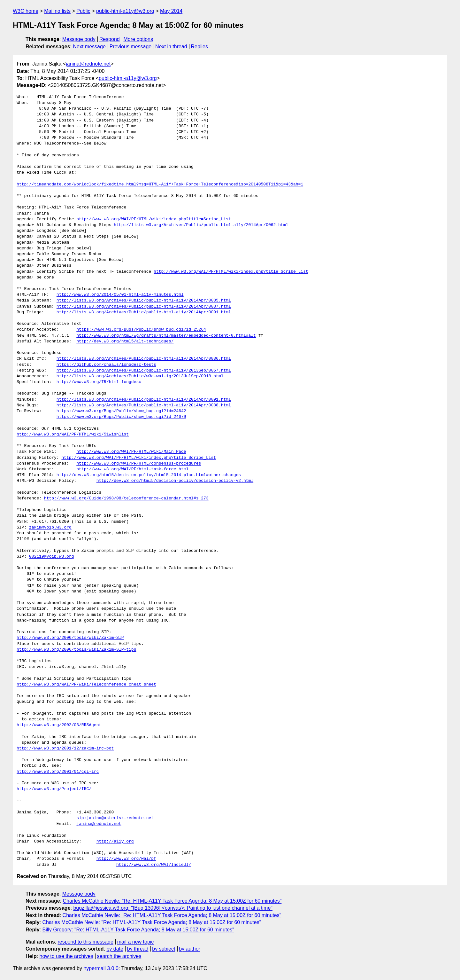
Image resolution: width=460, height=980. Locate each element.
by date (115, 949)
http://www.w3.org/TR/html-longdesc (99, 382)
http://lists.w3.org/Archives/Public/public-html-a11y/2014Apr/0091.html (144, 312)
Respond (110, 39)
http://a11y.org (115, 842)
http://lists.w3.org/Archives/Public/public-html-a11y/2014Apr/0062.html (201, 225)
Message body (79, 39)
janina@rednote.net (88, 64)
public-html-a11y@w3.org (125, 11)
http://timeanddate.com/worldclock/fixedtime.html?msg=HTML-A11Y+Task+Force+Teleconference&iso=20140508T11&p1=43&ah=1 (160, 184)
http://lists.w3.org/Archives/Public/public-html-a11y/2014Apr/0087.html (144, 307)
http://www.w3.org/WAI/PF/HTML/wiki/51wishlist (73, 435)
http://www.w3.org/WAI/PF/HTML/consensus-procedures (139, 464)
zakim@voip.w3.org (50, 528)
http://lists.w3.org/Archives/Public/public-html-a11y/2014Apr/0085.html (144, 301)
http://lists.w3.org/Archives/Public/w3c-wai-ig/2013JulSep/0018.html (140, 376)
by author (190, 949)
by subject (164, 949)
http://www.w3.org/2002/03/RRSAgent (59, 725)
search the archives (119, 956)
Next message (89, 47)
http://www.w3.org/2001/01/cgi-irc (58, 772)
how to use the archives (66, 956)
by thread (138, 949)
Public (83, 11)
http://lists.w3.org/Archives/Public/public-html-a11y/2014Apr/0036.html (144, 359)
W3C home (26, 11)
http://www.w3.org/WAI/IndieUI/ (154, 865)
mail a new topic (136, 942)
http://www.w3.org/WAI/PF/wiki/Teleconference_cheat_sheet (86, 685)
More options (138, 39)
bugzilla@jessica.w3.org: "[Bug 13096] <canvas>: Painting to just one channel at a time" (173, 908)
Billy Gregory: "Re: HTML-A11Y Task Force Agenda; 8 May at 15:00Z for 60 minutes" (138, 930)
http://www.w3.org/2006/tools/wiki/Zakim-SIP (70, 638)
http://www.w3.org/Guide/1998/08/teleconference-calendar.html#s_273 (126, 498)
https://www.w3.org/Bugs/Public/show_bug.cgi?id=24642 (121, 411)
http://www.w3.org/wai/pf (126, 859)
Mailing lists (57, 11)
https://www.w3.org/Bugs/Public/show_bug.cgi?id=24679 (121, 417)
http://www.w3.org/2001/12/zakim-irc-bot (65, 749)
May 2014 (171, 11)
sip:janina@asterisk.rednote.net (115, 818)
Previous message (131, 47)
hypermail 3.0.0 (101, 968)
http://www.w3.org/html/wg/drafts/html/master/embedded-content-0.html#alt (166, 336)
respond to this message (85, 942)
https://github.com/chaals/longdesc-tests (106, 365)
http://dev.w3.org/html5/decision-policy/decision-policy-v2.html (175, 481)
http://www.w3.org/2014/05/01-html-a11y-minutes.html (120, 295)
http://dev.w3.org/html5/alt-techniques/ (125, 341)
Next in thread (171, 47)
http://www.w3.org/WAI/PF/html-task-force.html (132, 469)
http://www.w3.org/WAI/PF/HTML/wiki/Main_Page (131, 452)
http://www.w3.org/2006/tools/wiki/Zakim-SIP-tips (76, 650)
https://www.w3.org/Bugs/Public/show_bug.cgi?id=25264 (141, 330)
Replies (199, 47)
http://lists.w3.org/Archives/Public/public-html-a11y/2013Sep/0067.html (144, 371)
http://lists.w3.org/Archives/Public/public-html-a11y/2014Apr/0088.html (144, 405)
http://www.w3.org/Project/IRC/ (54, 789)
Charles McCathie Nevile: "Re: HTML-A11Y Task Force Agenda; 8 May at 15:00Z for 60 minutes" (172, 901)
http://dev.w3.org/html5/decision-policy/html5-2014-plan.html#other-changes (149, 475)
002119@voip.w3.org (51, 557)
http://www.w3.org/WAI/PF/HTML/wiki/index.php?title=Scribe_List (154, 219)
